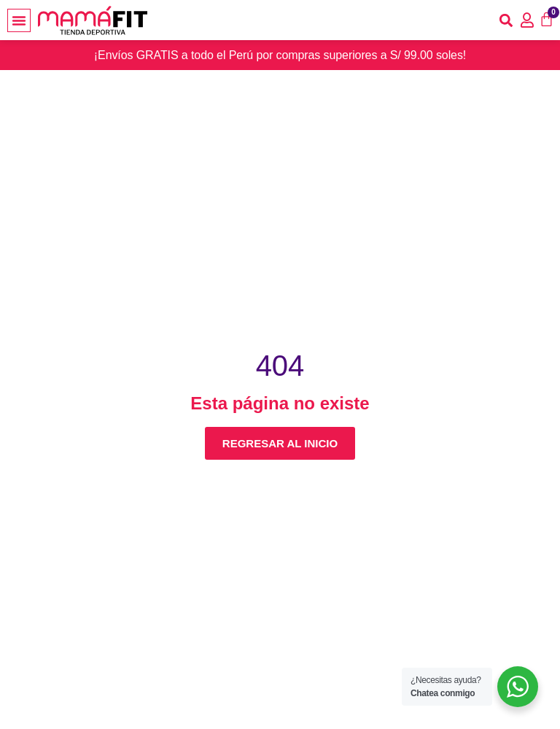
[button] (19, 20)
